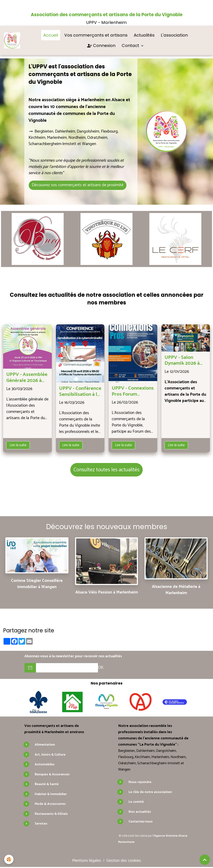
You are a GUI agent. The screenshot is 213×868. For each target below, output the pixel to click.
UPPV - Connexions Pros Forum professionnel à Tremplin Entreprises (133, 392)
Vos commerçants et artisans (96, 35)
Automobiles (45, 764)
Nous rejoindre (140, 782)
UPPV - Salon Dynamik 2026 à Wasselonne (182, 361)
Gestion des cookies (124, 861)
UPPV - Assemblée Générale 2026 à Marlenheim (27, 378)
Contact (131, 46)
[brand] (12, 40)
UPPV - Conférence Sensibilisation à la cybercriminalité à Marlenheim (80, 392)
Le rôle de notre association (150, 792)
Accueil (51, 35)
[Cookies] (9, 859)
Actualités (144, 35)
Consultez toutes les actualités (106, 470)
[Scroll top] (205, 860)
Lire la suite (18, 445)
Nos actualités (140, 812)
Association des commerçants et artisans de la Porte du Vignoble (107, 15)
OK (101, 668)
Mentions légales (87, 861)
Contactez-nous (141, 822)
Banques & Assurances (52, 774)
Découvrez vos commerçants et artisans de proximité (78, 185)
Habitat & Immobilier (51, 794)
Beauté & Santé (47, 784)
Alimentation (45, 745)
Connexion (101, 46)
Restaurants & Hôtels (51, 814)
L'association (174, 35)
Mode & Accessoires (50, 804)
